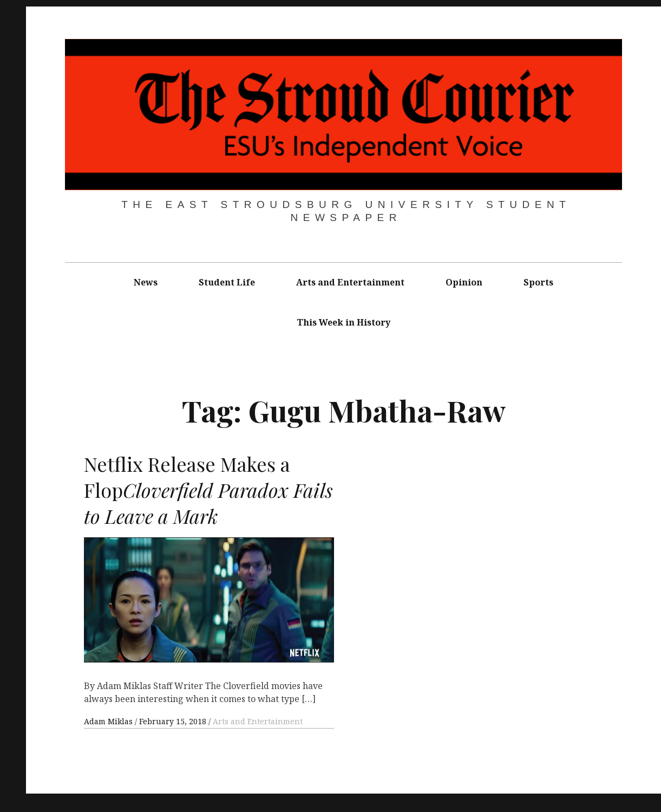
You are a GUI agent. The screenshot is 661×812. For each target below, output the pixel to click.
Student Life (227, 282)
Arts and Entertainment (350, 282)
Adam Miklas (109, 721)
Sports (538, 282)
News (146, 282)
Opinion (464, 282)
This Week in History (343, 322)
